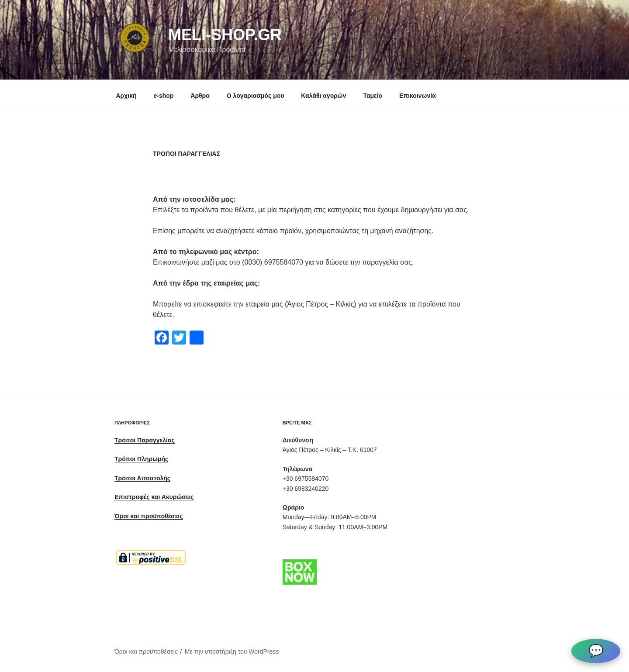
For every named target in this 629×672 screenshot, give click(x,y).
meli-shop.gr (225, 35)
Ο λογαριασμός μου (256, 96)
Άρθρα (200, 96)
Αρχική (126, 96)
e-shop (163, 96)
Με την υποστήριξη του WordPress (232, 651)
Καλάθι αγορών (323, 96)
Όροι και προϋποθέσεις (146, 651)
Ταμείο (373, 96)
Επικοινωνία (418, 96)
